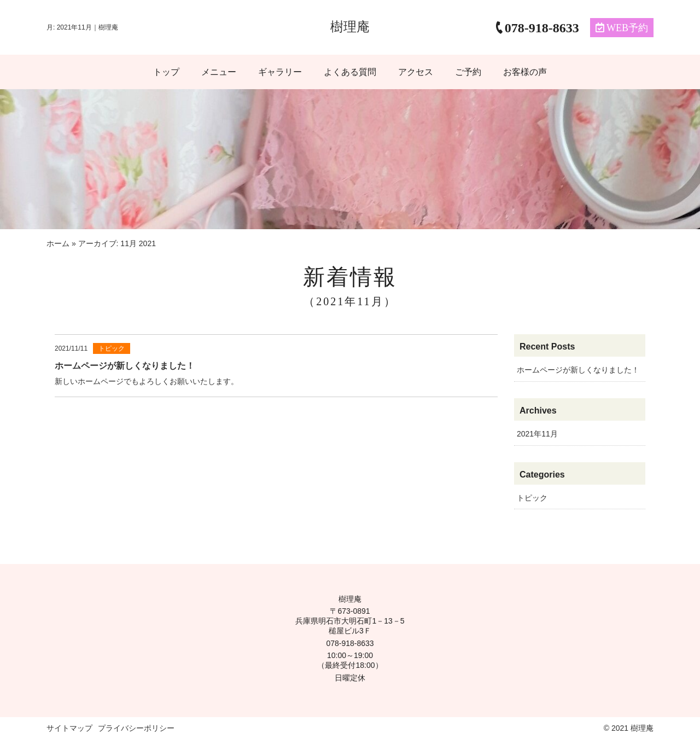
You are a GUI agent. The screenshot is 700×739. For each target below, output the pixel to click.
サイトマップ (69, 728)
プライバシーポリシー (136, 728)
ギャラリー (280, 72)
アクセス (416, 72)
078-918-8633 (350, 643)
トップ (166, 72)
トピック (532, 498)
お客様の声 (525, 72)
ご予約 (468, 72)
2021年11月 (537, 434)
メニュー (219, 72)
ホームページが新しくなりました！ (578, 370)
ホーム (58, 243)
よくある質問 (350, 72)
